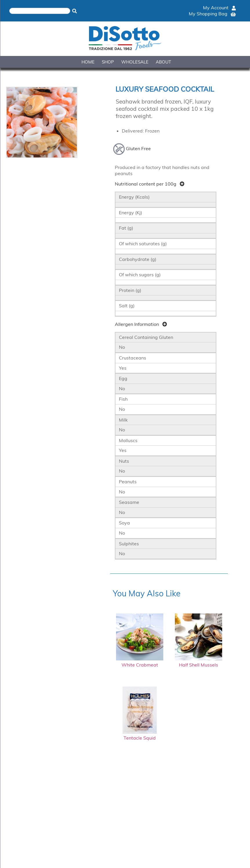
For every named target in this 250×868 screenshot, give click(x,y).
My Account (219, 8)
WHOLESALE (135, 62)
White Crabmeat (140, 662)
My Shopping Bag (212, 14)
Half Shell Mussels (199, 662)
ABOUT (163, 62)
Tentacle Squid (140, 735)
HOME (88, 62)
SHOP (108, 62)
